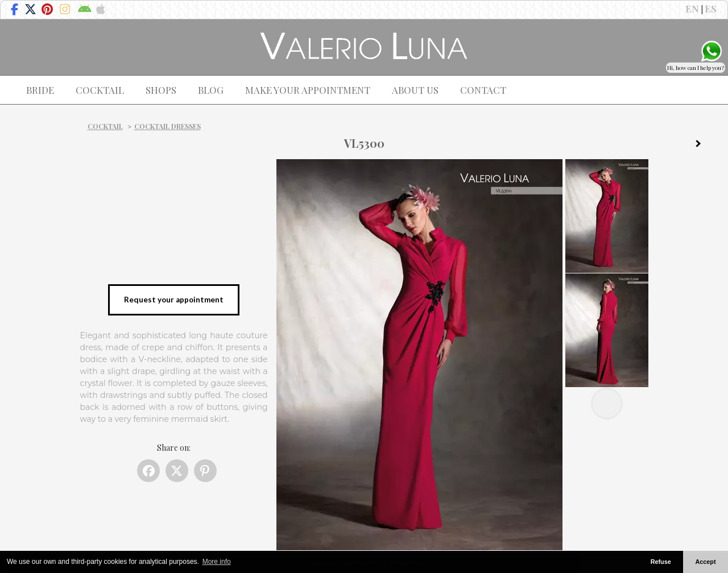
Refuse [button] (661, 562)
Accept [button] (706, 562)
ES (711, 9)
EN (692, 9)
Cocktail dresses (167, 126)
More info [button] (217, 562)
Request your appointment (174, 300)
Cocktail (105, 126)
